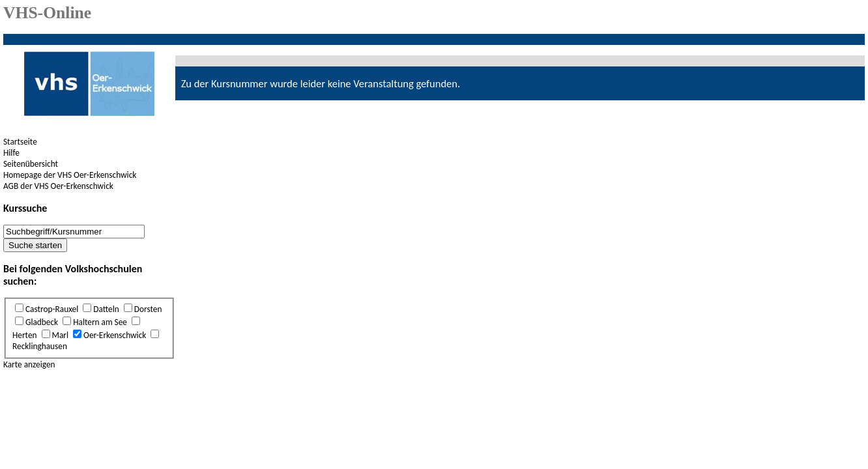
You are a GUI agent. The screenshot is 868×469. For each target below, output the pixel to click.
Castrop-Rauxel (52, 309)
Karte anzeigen (29, 364)
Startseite (20, 142)
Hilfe (11, 153)
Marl (61, 335)
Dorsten (148, 309)
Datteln (106, 309)
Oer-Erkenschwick (115, 335)
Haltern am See (100, 322)
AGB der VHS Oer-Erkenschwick (58, 186)
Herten (25, 335)
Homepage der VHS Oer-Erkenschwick (70, 175)
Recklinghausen (40, 346)
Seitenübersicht (31, 164)
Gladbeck (42, 322)
